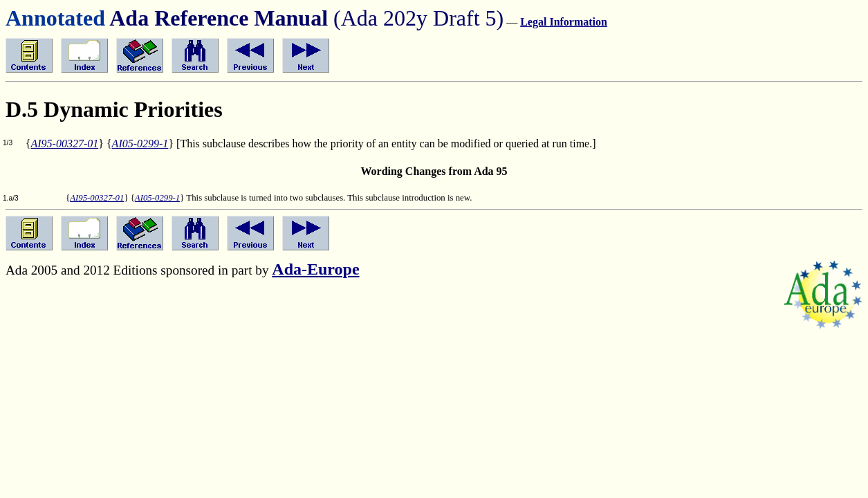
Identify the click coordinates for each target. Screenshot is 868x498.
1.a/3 (11, 198)
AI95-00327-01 (64, 144)
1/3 (8, 143)
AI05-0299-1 (140, 144)
